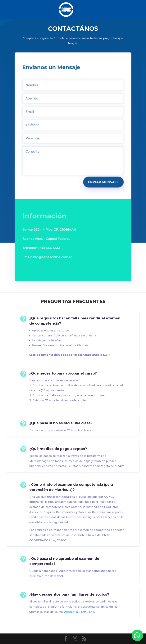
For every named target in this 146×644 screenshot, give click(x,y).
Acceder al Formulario (79, 612)
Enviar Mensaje (103, 179)
